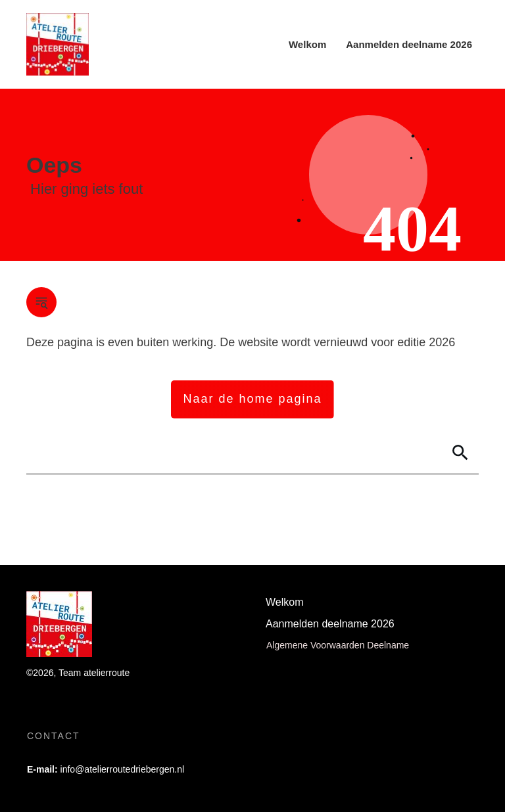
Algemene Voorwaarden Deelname (338, 645)
